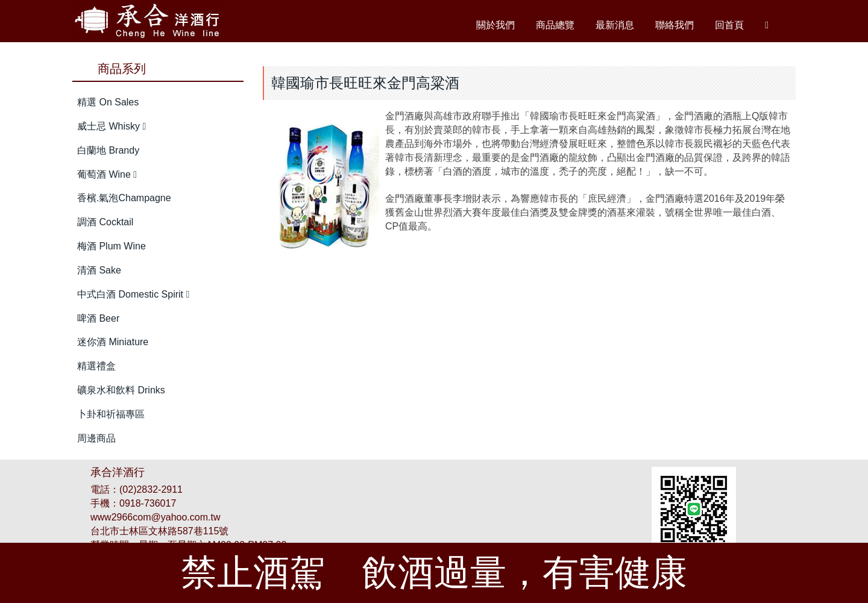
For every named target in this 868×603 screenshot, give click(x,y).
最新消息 (615, 25)
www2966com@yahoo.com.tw (155, 517)
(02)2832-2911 (151, 489)
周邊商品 (96, 438)
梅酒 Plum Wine (112, 246)
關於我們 (495, 25)
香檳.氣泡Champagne (124, 198)
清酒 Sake (99, 270)
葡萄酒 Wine (107, 174)
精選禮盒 (96, 366)
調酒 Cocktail (105, 222)
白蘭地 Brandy (108, 150)
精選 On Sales (108, 102)
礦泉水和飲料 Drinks (121, 390)
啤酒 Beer (98, 318)
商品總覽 (555, 25)
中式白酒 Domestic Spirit (133, 294)
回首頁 (729, 25)
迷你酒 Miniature (113, 342)
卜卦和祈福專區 (111, 414)
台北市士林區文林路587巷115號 (159, 531)
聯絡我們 (675, 25)
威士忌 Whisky (112, 126)
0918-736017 (148, 503)
